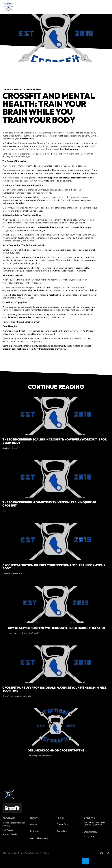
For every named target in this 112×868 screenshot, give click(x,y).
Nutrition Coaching (10, 834)
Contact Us (34, 831)
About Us (33, 824)
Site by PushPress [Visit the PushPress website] (41, 853)
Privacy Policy (63, 824)
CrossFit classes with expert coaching (14, 824)
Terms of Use (62, 831)
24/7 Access (8, 830)
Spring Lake (89, 836)
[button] (86, 861)
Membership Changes (39, 838)
